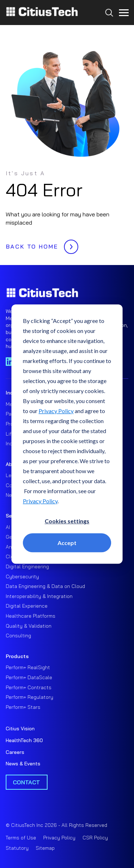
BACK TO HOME (40, 245)
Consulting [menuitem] (18, 636)
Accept (67, 543)
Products (17, 656)
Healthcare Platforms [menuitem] (31, 616)
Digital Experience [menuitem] (27, 606)
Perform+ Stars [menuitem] (23, 707)
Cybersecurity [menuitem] (22, 577)
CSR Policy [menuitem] (95, 838)
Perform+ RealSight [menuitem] (28, 667)
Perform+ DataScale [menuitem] (29, 677)
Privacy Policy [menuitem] (59, 838)
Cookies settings (67, 521)
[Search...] (107, 26)
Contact (26, 782)
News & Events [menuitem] (23, 764)
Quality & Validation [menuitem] (29, 626)
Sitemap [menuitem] (45, 848)
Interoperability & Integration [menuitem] (39, 596)
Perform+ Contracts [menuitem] (29, 687)
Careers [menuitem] (15, 752)
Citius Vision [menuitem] (20, 729)
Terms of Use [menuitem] (21, 838)
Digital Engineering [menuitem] (27, 567)
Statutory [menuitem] (17, 848)
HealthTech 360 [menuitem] (24, 740)
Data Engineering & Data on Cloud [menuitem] (45, 586)
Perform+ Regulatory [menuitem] (29, 697)
